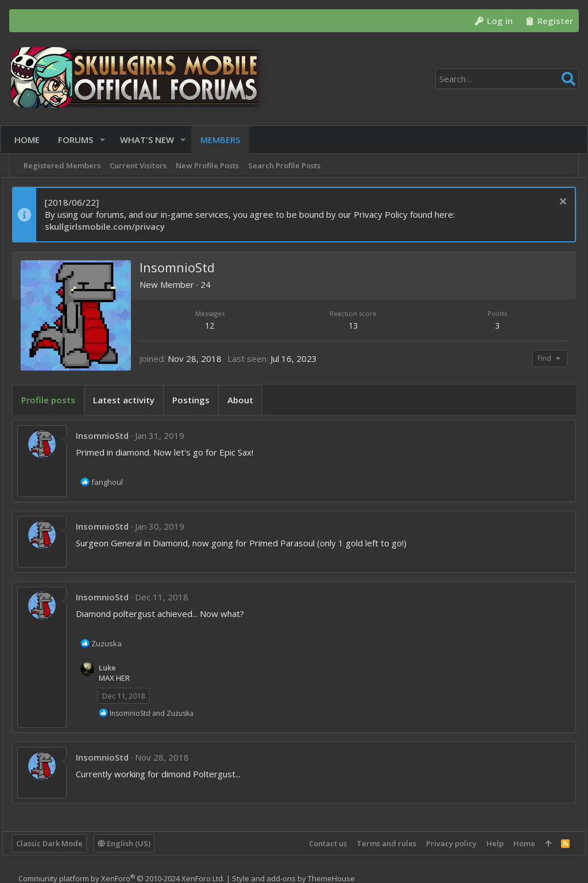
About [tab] (247, 400)
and (158, 713)
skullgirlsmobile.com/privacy (112, 226)
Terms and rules (380, 843)
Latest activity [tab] (131, 400)
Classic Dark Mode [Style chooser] (56, 843)
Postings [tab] (198, 400)
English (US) (131, 843)
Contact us (321, 843)
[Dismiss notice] (554, 203)
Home (517, 843)
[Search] (507, 79)
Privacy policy (444, 843)
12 (215, 325)
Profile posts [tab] (55, 400)
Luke (114, 668)
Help (488, 843)
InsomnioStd (109, 435)
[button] (107, 140)
